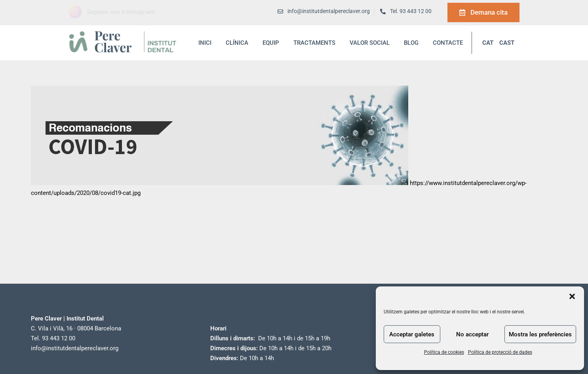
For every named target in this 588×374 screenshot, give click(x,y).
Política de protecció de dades (500, 352)
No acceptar (472, 334)
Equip (271, 43)
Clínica (237, 43)
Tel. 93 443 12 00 (411, 11)
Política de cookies (444, 352)
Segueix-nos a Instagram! (121, 12)
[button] (572, 296)
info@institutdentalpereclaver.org (75, 348)
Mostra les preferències (540, 334)
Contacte (448, 43)
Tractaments (314, 43)
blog (411, 43)
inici (205, 43)
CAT (488, 43)
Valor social (370, 43)
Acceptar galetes (412, 334)
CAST (507, 43)
